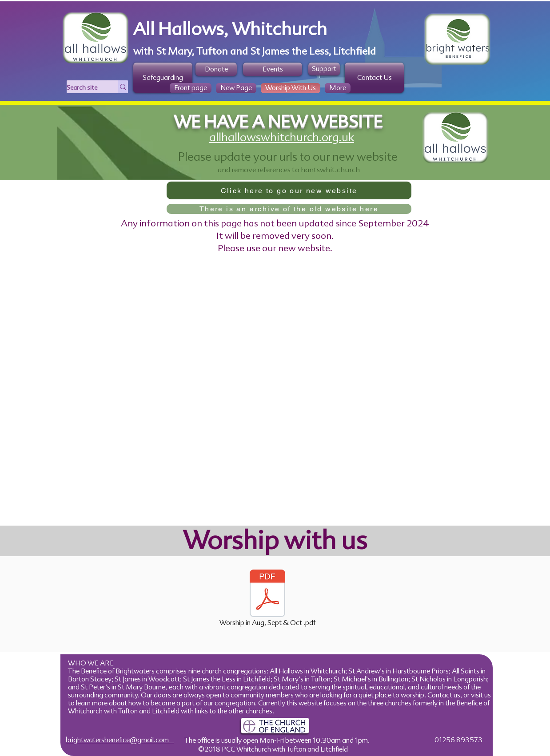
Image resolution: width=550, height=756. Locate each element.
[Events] (273, 69)
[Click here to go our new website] (289, 190)
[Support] (324, 69)
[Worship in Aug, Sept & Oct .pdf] (267, 599)
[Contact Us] (374, 78)
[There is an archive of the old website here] (289, 209)
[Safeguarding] (163, 78)
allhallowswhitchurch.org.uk (282, 137)
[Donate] (216, 69)
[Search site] (83, 88)
